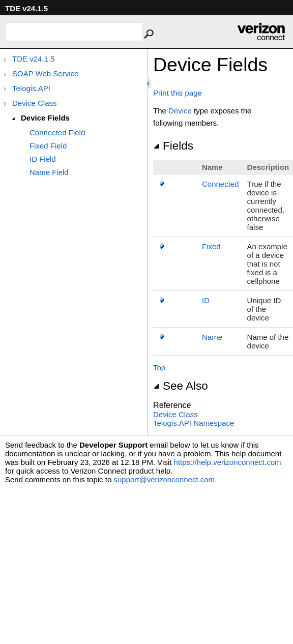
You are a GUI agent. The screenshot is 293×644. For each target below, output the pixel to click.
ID (206, 300)
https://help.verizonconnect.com (228, 462)
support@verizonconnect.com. (165, 479)
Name (212, 337)
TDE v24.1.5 (33, 59)
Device (180, 111)
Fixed (211, 246)
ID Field (43, 159)
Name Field (49, 172)
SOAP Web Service (45, 74)
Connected (221, 184)
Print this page (178, 93)
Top (159, 368)
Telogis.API (31, 88)
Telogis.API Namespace (194, 423)
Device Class (35, 103)
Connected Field (57, 133)
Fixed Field (48, 146)
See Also (181, 386)
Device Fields (45, 118)
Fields (173, 146)
